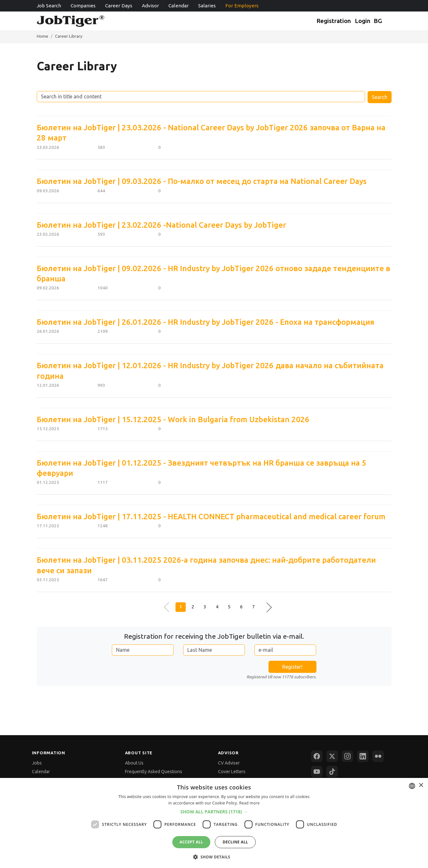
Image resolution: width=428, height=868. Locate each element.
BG (378, 21)
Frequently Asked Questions (154, 772)
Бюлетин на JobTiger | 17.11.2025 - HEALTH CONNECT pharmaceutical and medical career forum (211, 517)
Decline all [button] (235, 842)
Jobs (37, 763)
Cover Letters (232, 772)
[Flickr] (378, 756)
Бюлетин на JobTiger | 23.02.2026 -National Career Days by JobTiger (161, 225)
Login (363, 21)
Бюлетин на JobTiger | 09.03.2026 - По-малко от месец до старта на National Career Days (202, 181)
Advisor (150, 6)
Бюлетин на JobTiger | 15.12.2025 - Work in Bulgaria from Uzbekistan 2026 (173, 419)
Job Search (49, 6)
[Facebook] (317, 756)
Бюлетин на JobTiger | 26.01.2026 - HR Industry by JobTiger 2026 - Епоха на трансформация (206, 322)
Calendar (179, 6)
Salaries (207, 6)
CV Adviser (229, 763)
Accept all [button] (191, 842)
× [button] (421, 785)
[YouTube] (317, 772)
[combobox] (412, 786)
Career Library (69, 36)
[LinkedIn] (363, 756)
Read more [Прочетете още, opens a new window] (249, 803)
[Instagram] (347, 756)
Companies (83, 6)
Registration (334, 21)
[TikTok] (332, 772)
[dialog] (214, 823)
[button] (214, 812)
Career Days (119, 6)
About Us (134, 763)
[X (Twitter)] (332, 756)
